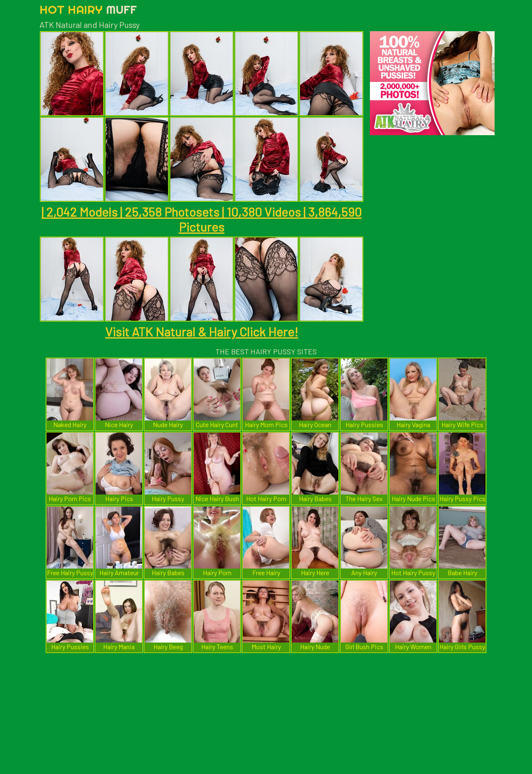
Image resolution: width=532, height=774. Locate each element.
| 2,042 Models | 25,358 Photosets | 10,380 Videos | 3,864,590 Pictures (202, 219)
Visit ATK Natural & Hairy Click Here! (202, 331)
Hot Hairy (88, 9)
